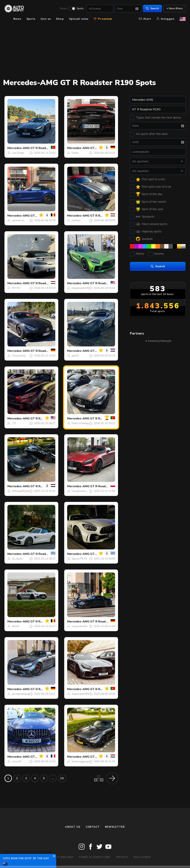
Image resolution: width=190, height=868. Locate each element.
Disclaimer (142, 857)
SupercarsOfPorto (82, 694)
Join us (46, 19)
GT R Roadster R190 (45, 148)
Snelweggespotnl (82, 761)
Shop (60, 19)
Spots (80, 9)
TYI (14, 423)
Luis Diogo (18, 153)
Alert (145, 19)
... (53, 778)
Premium (103, 19)
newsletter (115, 827)
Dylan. (75, 153)
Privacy (122, 857)
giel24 (75, 356)
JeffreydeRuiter (21, 491)
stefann (76, 220)
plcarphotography (22, 694)
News (63, 9)
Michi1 (16, 626)
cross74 (17, 761)
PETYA (16, 288)
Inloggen (165, 19)
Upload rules (79, 19)
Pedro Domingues (82, 423)
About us (73, 827)
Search (152, 8)
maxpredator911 (81, 288)
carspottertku (80, 626)
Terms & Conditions (94, 857)
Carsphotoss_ (80, 491)
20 (62, 778)
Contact (93, 827)
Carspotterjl (19, 356)
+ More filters (174, 8)
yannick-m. (18, 220)
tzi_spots (17, 559)
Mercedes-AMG (19, 148)
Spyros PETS (79, 559)
